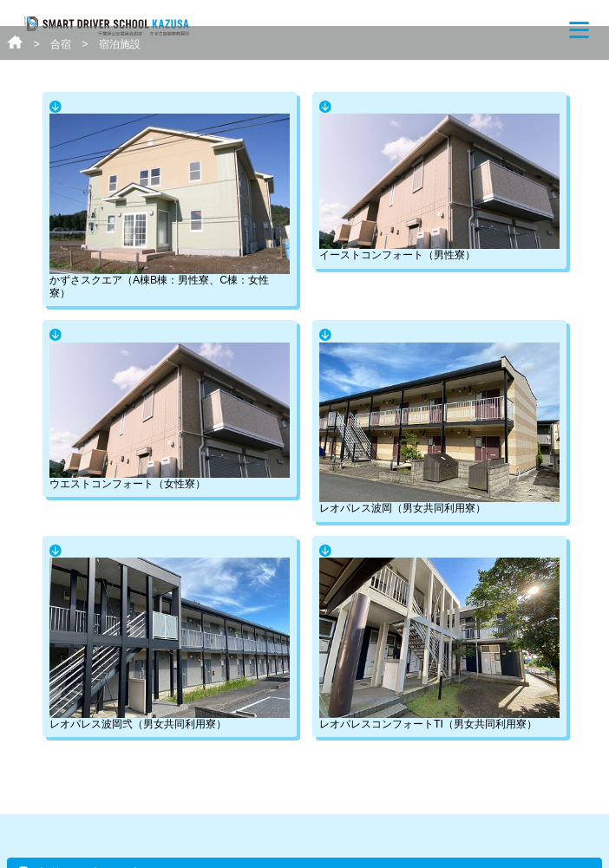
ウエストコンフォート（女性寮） (170, 416)
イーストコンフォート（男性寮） (439, 187)
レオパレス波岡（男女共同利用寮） (439, 428)
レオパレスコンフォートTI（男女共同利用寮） (439, 643)
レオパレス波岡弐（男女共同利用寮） (170, 643)
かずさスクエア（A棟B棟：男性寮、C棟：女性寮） (170, 206)
